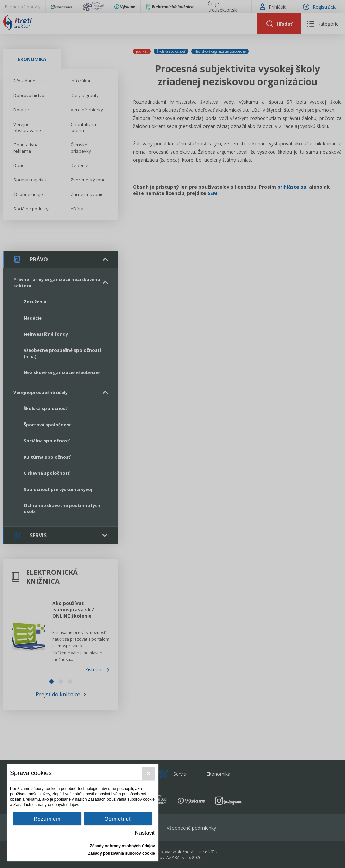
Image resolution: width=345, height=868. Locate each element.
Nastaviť (145, 833)
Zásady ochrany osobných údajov (122, 846)
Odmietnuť (118, 819)
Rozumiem (47, 819)
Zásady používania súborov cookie (121, 853)
